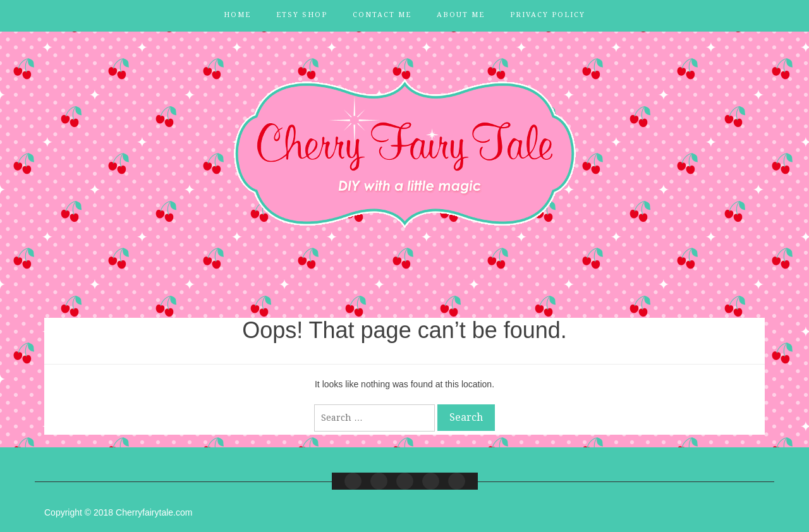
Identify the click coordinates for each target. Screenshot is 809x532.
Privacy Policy (548, 15)
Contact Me (382, 15)
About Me (461, 15)
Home (237, 15)
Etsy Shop (302, 15)
